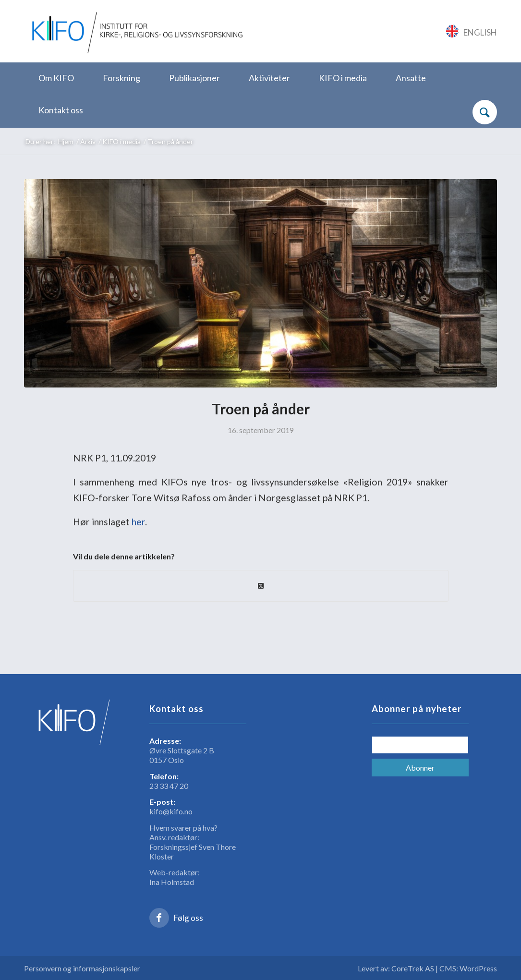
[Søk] (485, 112)
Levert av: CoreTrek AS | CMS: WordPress (427, 968)
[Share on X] (261, 586)
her (138, 522)
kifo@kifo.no (171, 811)
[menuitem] (56, 79)
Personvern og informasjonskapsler (82, 968)
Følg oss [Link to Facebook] (188, 918)
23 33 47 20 (169, 786)
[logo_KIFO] (135, 31)
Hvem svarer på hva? (183, 828)
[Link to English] (472, 31)
